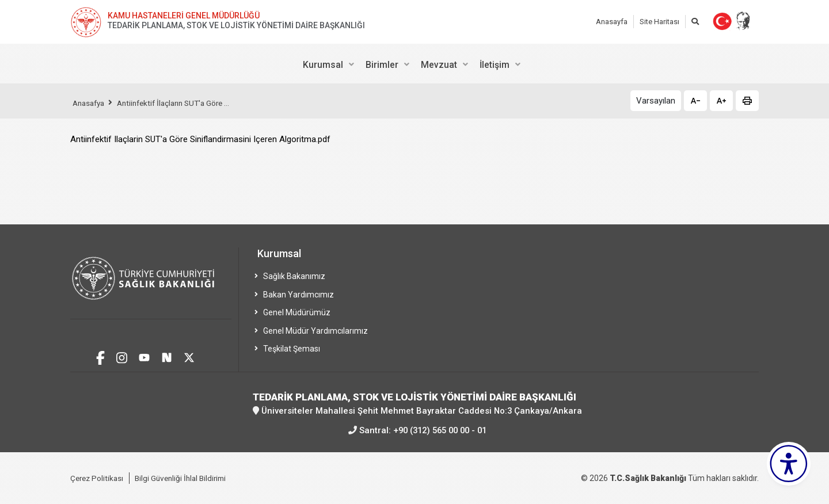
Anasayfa (612, 22)
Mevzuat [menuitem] (439, 65)
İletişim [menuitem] (495, 65)
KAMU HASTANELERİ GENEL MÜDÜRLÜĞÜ (184, 16)
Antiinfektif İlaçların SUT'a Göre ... (181, 103)
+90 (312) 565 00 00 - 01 (440, 430)
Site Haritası (659, 22)
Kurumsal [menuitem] (323, 65)
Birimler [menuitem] (382, 65)
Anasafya (90, 103)
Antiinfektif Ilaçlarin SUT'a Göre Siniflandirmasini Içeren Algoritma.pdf (200, 139)
